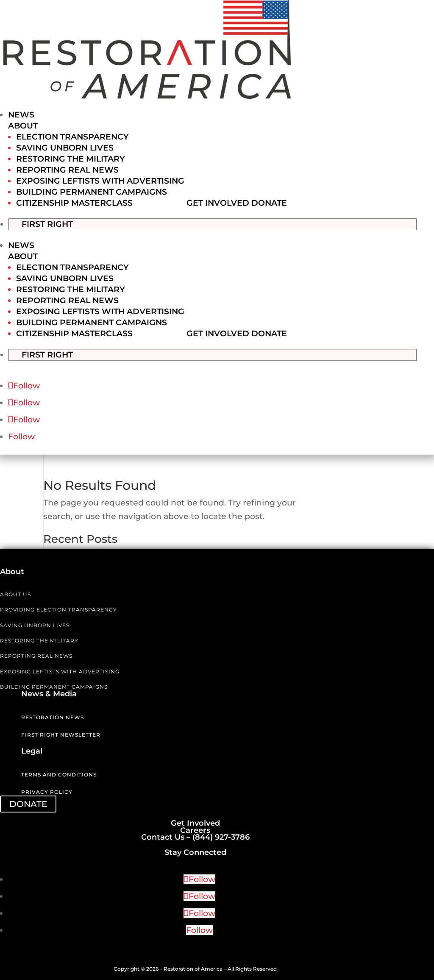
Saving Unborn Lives (65, 148)
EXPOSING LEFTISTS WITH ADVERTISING (60, 671)
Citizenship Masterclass (74, 203)
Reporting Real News (67, 170)
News (21, 115)
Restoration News (53, 716)
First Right (56, 223)
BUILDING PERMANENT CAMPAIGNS (54, 686)
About (23, 126)
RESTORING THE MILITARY (39, 640)
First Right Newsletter (61, 734)
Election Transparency (72, 137)
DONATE (28, 803)
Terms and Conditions (59, 774)
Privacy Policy (47, 792)
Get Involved (218, 203)
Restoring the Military (71, 159)
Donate (269, 203)
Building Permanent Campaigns (92, 192)
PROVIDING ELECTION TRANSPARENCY (58, 609)
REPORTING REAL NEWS (36, 655)
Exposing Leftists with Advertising (100, 181)
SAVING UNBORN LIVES (35, 624)
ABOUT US (15, 593)
